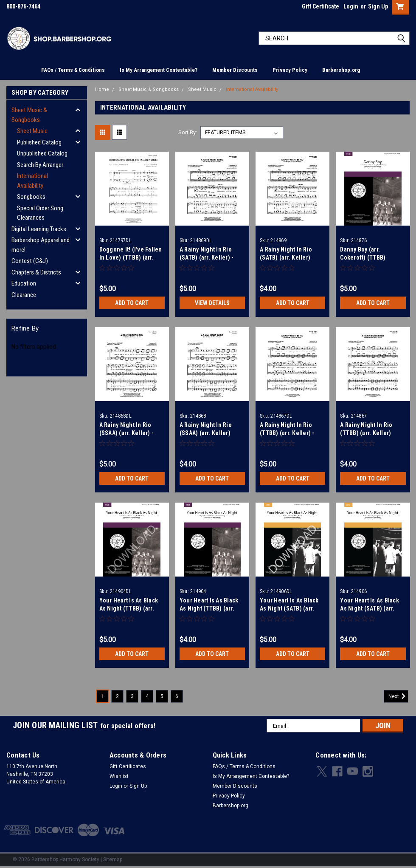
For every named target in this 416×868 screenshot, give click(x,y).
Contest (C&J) (30, 261)
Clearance (24, 295)
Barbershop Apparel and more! (41, 245)
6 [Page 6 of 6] (177, 696)
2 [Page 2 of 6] (117, 696)
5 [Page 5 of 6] (162, 696)
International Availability (32, 181)
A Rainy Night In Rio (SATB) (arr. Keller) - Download (207, 257)
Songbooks (31, 197)
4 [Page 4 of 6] (147, 696)
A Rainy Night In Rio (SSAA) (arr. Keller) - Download (127, 433)
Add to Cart (132, 303)
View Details (212, 303)
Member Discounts (235, 70)
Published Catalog (39, 142)
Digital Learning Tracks (39, 229)
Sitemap (113, 860)
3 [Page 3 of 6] (132, 696)
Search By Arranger (40, 165)
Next (398, 696)
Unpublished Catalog (42, 153)
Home (102, 89)
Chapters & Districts (36, 272)
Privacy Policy (290, 70)
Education (24, 283)
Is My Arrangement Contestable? (159, 70)
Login (351, 6)
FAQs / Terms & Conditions (73, 70)
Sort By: (188, 132)
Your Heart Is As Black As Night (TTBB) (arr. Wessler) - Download (129, 608)
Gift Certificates (128, 766)
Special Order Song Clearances (40, 213)
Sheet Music (32, 131)
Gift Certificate (320, 6)
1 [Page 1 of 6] (103, 696)
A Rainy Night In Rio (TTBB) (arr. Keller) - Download (287, 433)
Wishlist (119, 776)
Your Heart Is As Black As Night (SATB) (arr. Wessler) (370, 608)
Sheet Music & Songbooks (29, 115)
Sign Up (378, 6)
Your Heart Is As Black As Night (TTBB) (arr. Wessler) (209, 608)
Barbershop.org (341, 70)
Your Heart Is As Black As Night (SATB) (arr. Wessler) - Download (289, 608)
